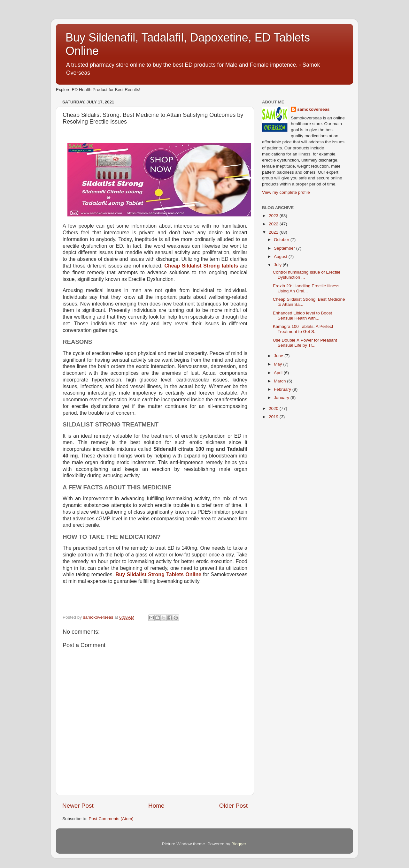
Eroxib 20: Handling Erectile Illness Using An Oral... (306, 288)
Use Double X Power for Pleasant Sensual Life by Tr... (305, 343)
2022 (274, 224)
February (283, 389)
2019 (274, 417)
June (279, 356)
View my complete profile (286, 192)
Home (156, 806)
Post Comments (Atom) (111, 819)
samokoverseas (313, 109)
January (282, 398)
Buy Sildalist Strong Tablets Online (158, 574)
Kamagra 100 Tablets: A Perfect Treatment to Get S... (303, 329)
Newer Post (78, 806)
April (279, 373)
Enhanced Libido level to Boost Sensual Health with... (302, 316)
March (280, 381)
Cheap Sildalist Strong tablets (201, 266)
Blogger (239, 844)
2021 (274, 232)
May (278, 364)
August (281, 257)
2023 (274, 216)
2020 (274, 408)
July (278, 265)
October (282, 240)
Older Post (233, 806)
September (285, 248)
